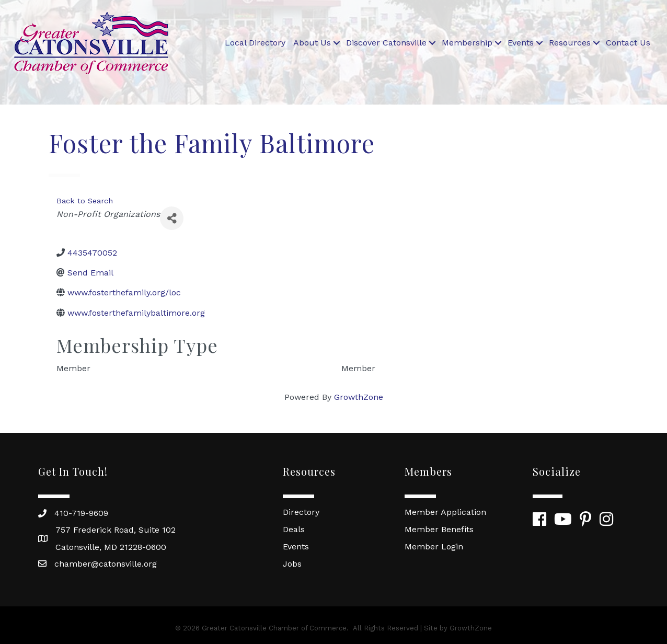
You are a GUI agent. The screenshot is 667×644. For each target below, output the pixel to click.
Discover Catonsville (386, 43)
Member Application (445, 512)
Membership (467, 43)
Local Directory (255, 43)
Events (521, 43)
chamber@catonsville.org (106, 564)
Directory (301, 512)
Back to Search (85, 201)
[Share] (172, 218)
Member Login (434, 547)
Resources (570, 43)
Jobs (292, 564)
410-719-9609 (81, 513)
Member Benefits (439, 529)
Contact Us (628, 43)
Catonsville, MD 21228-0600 (111, 547)
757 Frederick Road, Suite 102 (116, 530)
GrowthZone (359, 397)
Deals (294, 529)
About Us (312, 43)
